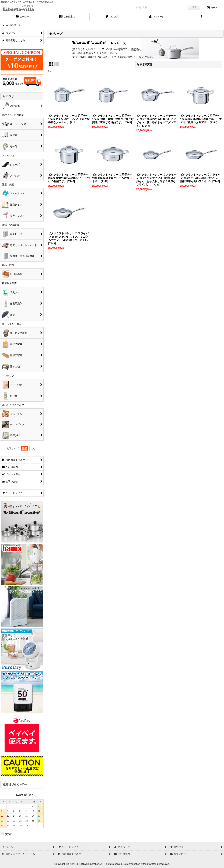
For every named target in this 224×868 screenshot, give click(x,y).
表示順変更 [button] (144, 65)
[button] (202, 17)
